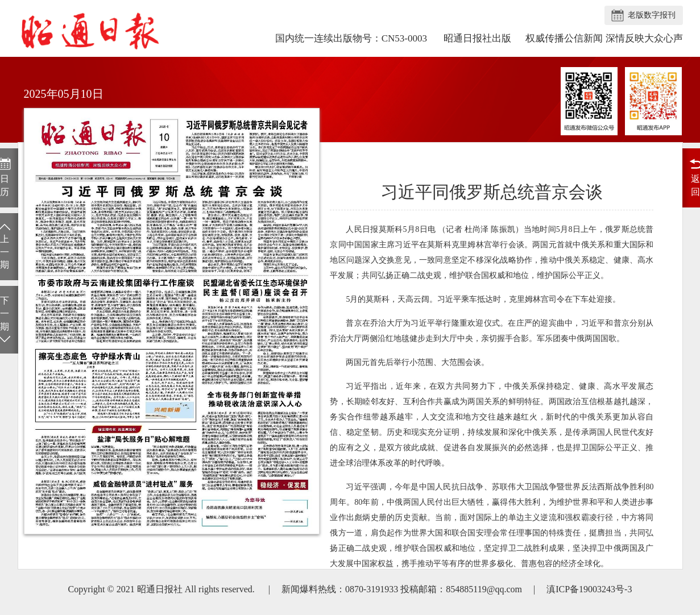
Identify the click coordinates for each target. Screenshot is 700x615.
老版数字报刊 (652, 15)
